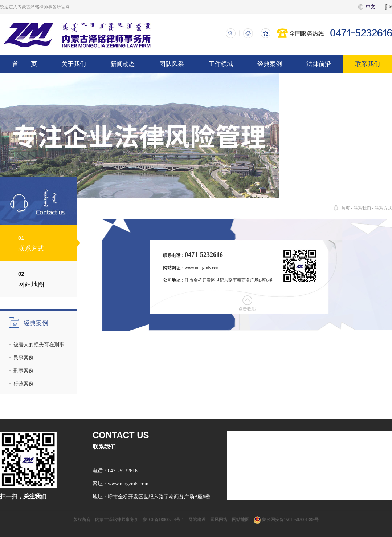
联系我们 (368, 64)
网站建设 (197, 520)
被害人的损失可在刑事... (41, 344)
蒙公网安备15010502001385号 (286, 520)
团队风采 (172, 64)
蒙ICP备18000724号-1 (164, 520)
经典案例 (270, 64)
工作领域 (221, 64)
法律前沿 (319, 64)
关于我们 (74, 64)
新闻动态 (123, 64)
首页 (346, 208)
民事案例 (24, 358)
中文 (371, 7)
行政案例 (24, 384)
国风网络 (219, 520)
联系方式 (383, 208)
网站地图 (241, 520)
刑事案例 (24, 371)
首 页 (25, 64)
